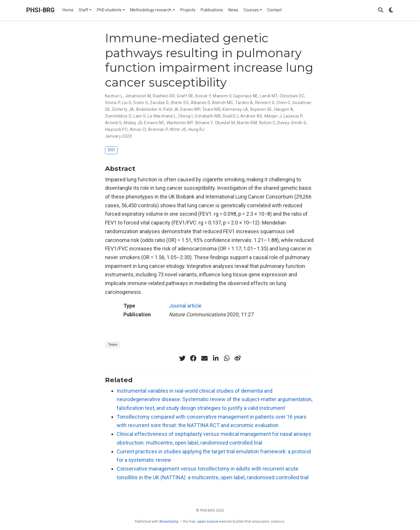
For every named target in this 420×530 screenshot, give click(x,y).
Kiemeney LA (235, 109)
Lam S (139, 116)
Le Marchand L (162, 116)
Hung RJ (197, 129)
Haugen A (284, 109)
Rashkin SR (164, 96)
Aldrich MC (223, 103)
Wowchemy (169, 522)
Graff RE (185, 96)
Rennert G (265, 103)
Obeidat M (225, 123)
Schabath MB (208, 116)
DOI (111, 150)
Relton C (267, 123)
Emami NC (154, 123)
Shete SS (180, 103)
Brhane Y (204, 123)
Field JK (171, 109)
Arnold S (113, 123)
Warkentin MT (180, 123)
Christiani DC (292, 96)
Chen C (283, 103)
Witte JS (178, 129)
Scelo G (141, 103)
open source (208, 522)
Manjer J (273, 116)
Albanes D (201, 103)
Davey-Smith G (292, 123)
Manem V (222, 96)
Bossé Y (203, 96)
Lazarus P (293, 116)
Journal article (185, 306)
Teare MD (211, 109)
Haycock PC (116, 129)
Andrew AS (251, 116)
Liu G (127, 103)
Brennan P (158, 129)
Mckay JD (133, 123)
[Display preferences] (391, 10)
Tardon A (244, 103)
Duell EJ (231, 116)
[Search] (381, 10)
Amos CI (138, 129)
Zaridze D (159, 103)
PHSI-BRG (40, 10)
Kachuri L (114, 96)
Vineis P (112, 103)
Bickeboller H (149, 109)
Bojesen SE (261, 109)
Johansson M (138, 96)
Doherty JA (123, 109)
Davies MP (190, 109)
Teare (113, 344)
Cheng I (185, 116)
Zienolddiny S (118, 116)
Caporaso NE (246, 96)
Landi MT (269, 96)
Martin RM (247, 123)
